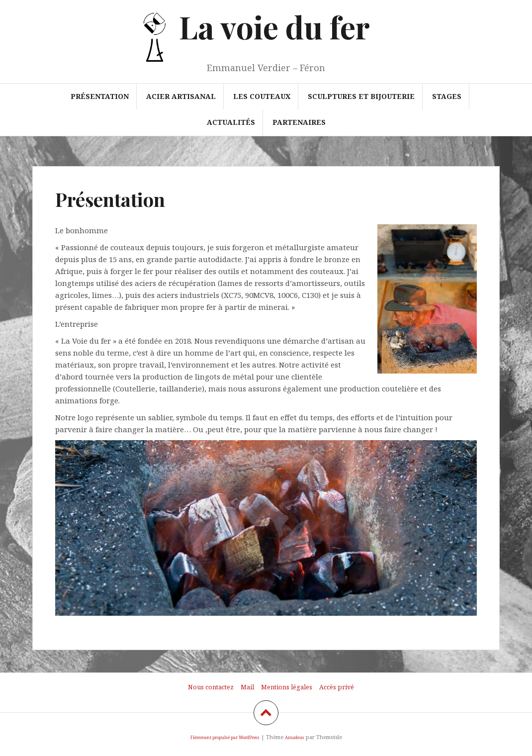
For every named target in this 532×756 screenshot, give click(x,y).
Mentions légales (287, 687)
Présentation (100, 96)
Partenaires (299, 122)
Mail (247, 687)
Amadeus (295, 737)
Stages (447, 96)
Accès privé (337, 687)
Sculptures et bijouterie (361, 96)
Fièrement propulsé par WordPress (225, 737)
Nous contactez (211, 687)
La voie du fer (274, 27)
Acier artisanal (181, 96)
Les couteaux (262, 96)
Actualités (231, 122)
